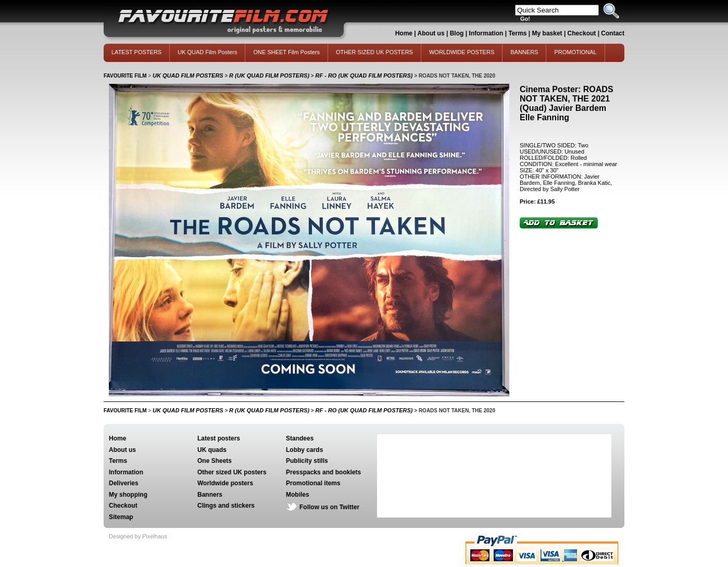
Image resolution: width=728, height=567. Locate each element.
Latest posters (219, 438)
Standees (300, 438)
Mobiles (298, 495)
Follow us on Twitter (329, 507)
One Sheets (215, 461)
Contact (613, 33)
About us (431, 33)
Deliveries (124, 483)
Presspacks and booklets (323, 472)
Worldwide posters (225, 483)
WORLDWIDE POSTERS (462, 52)
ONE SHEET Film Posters (286, 52)
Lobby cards (304, 450)
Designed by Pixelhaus (138, 536)
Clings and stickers (226, 506)
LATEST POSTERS (136, 52)
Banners (210, 495)
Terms (517, 33)
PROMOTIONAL (575, 52)
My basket (547, 33)
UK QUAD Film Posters (207, 52)
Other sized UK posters (232, 472)
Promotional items (313, 483)
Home (404, 33)
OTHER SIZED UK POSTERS (374, 52)
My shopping (128, 495)
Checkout (583, 33)
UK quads (212, 450)
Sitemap (121, 517)
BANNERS (524, 52)
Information (486, 33)
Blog (457, 33)
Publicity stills (307, 461)
